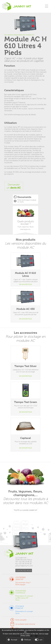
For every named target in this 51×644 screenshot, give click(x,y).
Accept (14, 640)
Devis (17, 600)
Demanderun (14, 186)
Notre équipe (20, 585)
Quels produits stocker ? (25, 219)
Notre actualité (21, 620)
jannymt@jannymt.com (24, 566)
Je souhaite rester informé (25, 624)
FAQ (17, 628)
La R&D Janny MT (22, 598)
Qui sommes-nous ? (23, 583)
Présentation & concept (24, 596)
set (41, 640)
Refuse (28, 640)
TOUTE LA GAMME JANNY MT (26, 510)
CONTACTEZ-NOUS (24, 570)
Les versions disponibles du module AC (19, 35)
